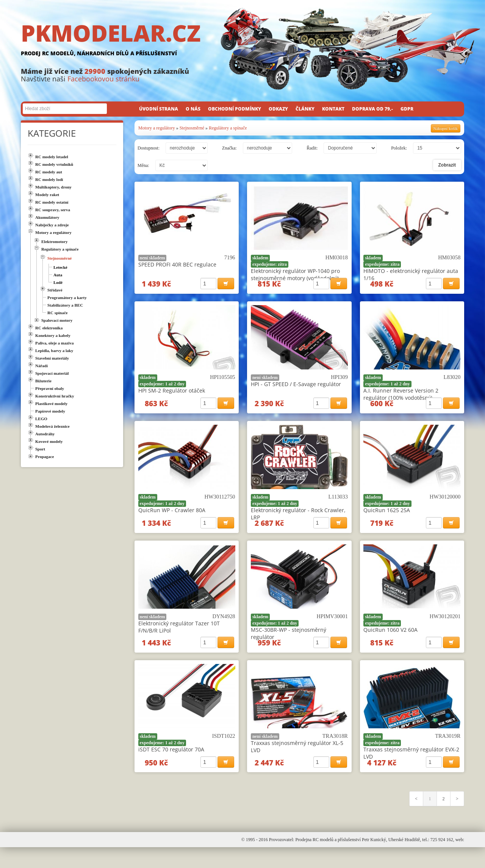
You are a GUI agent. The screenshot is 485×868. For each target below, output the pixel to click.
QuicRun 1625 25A (387, 518)
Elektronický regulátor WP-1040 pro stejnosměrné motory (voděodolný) (295, 274)
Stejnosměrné (192, 128)
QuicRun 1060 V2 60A (390, 642)
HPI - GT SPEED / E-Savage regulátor (296, 388)
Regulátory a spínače (228, 128)
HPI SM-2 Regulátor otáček (172, 395)
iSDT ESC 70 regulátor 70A (171, 766)
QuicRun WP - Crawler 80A (172, 518)
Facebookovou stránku (103, 79)
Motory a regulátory (157, 128)
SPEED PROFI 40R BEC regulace (177, 264)
